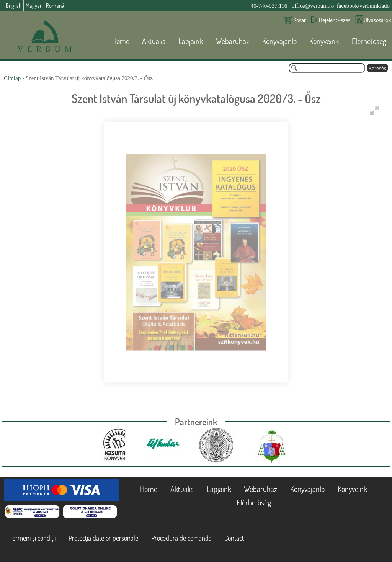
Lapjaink (191, 41)
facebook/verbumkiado (363, 6)
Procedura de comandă (181, 538)
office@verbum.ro (313, 6)
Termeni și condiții (33, 538)
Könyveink (324, 41)
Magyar (34, 6)
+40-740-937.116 (267, 6)
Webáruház (233, 41)
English (14, 6)
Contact (234, 538)
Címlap (12, 78)
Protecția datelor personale (103, 538)
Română (55, 6)
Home (121, 41)
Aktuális (154, 41)
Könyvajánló (279, 41)
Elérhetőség (369, 41)
